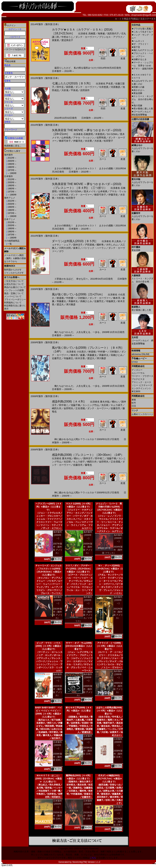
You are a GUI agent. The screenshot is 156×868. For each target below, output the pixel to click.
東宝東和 (136, 391)
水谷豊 (88, 141)
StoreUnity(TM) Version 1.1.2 (86, 862)
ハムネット (138, 41)
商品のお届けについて (15, 287)
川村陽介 (83, 298)
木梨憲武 (100, 134)
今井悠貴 (104, 87)
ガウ (61, 251)
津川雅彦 (71, 304)
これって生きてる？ (142, 32)
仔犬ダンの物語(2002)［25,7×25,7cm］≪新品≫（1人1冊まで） (109, 779)
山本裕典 (66, 138)
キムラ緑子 (117, 405)
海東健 (101, 34)
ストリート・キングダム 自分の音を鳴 (142, 277)
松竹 (134, 403)
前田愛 (70, 87)
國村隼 (100, 245)
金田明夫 (68, 408)
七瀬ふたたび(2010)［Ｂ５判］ (72, 83)
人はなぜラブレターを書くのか (142, 147)
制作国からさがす (13, 270)
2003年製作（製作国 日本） (88, 816)
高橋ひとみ (86, 301)
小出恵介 (81, 352)
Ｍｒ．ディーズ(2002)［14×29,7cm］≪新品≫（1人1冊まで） (109, 569)
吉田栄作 (85, 90)
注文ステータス (148, 19)
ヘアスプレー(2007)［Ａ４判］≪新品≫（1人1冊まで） (49, 507)
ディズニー (137, 370)
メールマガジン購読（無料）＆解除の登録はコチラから (15, 258)
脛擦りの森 (138, 87)
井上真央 (116, 241)
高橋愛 (92, 34)
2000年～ (12, 161)
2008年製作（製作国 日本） (118, 754)
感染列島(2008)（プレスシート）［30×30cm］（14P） (88, 455)
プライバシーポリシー (15, 300)
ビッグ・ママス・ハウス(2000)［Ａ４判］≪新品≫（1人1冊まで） (49, 646)
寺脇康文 (111, 301)
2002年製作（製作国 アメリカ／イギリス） (84, 615)
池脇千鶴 (75, 405)
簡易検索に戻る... (13, 146)
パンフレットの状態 (14, 290)
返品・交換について (14, 293)
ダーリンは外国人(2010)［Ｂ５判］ (75, 241)
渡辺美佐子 (67, 40)
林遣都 (60, 298)
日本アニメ (10, 219)
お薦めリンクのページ (142, 414)
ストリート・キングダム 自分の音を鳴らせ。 (142, 99)
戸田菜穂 (90, 245)
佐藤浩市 (115, 408)
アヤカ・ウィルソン (84, 138)
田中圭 (60, 87)
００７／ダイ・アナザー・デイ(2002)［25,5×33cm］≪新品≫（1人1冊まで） (79, 569)
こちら (93, 858)
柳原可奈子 (65, 141)
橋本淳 (117, 298)
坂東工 (77, 248)
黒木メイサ (90, 191)
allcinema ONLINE (141, 354)
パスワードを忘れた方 (15, 49)
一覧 (9, 244)
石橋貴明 (88, 134)
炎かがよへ (138, 90)
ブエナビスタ (138, 379)
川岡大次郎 (65, 248)
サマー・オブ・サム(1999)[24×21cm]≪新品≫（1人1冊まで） (79, 646)
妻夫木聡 (105, 402)
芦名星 (109, 84)
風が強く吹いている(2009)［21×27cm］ (78, 294)
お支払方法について (14, 284)
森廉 (83, 355)
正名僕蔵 (80, 408)
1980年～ (12, 167)
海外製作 (9, 155)
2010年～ (12, 158)
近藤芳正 (99, 301)
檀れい (115, 402)
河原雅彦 (115, 87)
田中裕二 (64, 405)
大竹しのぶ (112, 245)
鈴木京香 (80, 358)
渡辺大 (60, 304)
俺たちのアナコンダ (142, 50)
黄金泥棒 (137, 93)
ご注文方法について (14, 281)
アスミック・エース (141, 382)
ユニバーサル (138, 373)
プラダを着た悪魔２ (142, 29)
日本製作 (9, 176)
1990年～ (12, 164)
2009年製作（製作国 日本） (57, 757)
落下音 (136, 47)
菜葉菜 (55, 40)
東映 (134, 400)
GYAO (135, 362)
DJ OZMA (112, 134)
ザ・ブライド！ (140, 44)
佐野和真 (101, 138)
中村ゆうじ (67, 37)
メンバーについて (13, 296)
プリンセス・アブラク (111, 37)
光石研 (105, 405)
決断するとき (139, 59)
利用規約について (13, 303)
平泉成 (74, 90)
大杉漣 (65, 90)
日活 (134, 406)
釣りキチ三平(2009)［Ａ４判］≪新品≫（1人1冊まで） (79, 711)
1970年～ (12, 170)
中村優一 (71, 298)
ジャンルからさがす (14, 273)
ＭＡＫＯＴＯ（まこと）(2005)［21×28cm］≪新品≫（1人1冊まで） (49, 779)
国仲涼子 (78, 245)
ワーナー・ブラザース (142, 376)
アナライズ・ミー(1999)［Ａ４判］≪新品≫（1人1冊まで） (109, 646)
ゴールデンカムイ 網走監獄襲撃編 (142, 339)
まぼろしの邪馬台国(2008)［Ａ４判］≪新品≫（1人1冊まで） (109, 711)
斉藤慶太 (61, 301)
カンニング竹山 (91, 405)
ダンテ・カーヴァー (86, 37)
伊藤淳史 (78, 141)
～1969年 (12, 173)
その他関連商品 (12, 241)
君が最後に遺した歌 (142, 109)
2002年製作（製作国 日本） (118, 822)
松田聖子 (108, 141)
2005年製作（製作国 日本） (57, 816)
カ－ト (118, 19)
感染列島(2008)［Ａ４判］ (69, 401)
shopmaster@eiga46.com (144, 15)
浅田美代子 (113, 34)
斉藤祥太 (73, 301)
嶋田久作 (57, 408)
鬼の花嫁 (137, 105)
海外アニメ (10, 198)
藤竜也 (88, 465)
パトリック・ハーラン (94, 248)
